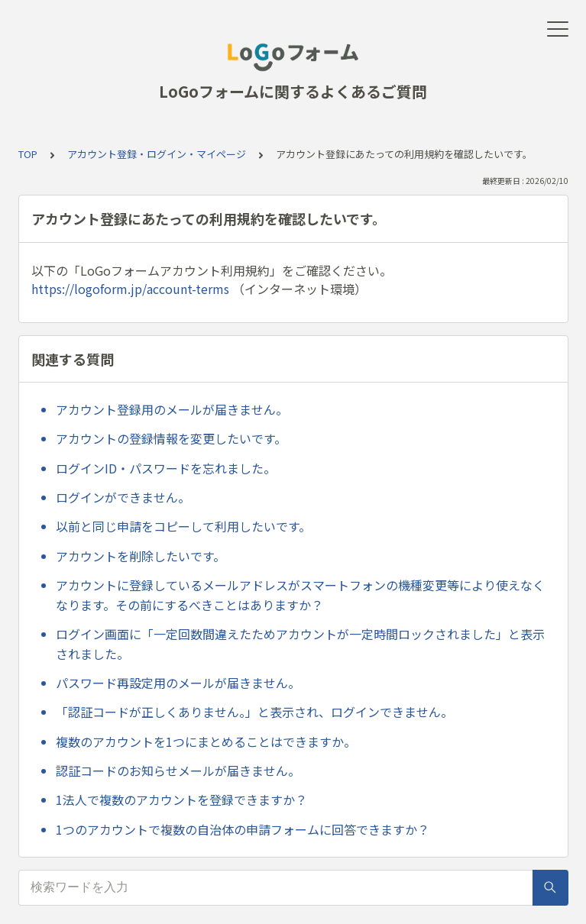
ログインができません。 (123, 497)
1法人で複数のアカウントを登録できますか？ (181, 800)
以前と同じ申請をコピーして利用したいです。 (183, 526)
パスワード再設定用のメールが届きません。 (178, 683)
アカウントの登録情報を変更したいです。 (171, 438)
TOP (28, 154)
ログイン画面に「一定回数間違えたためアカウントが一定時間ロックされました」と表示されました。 (300, 644)
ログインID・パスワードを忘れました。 (166, 468)
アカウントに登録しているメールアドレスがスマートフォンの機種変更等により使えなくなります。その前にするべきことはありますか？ (300, 595)
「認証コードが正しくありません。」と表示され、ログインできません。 (254, 712)
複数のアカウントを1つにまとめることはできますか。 (206, 741)
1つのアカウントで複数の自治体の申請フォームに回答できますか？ (243, 829)
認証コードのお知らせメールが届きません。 (178, 771)
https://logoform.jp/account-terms (130, 289)
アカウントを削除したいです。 (141, 556)
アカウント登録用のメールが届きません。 (172, 409)
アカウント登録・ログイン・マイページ (157, 154)
